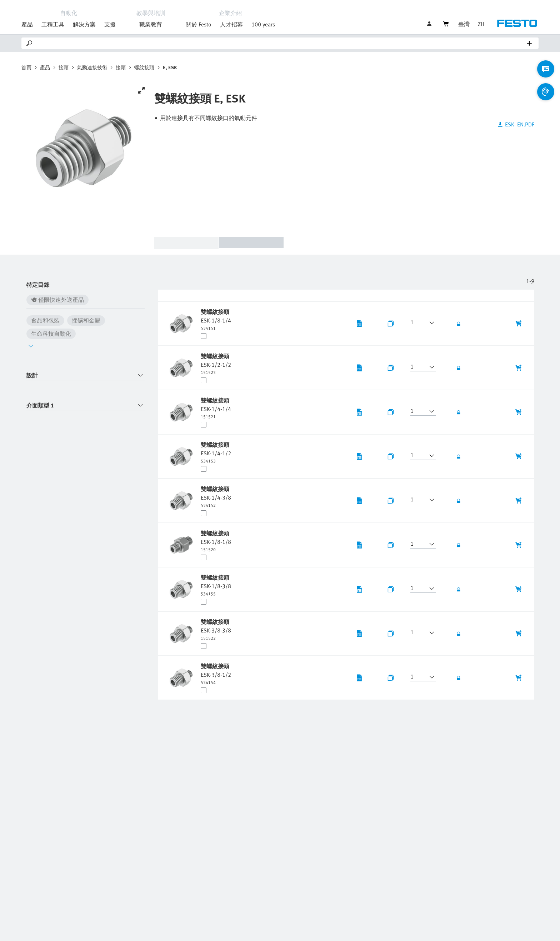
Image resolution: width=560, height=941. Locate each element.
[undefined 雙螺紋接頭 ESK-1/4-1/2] (216, 452)
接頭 (64, 67)
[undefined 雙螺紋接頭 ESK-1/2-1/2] (216, 364)
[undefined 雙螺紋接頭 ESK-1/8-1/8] (216, 541)
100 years (263, 24)
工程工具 (53, 24)
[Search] (281, 43)
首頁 (26, 67)
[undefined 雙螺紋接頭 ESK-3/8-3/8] (216, 629)
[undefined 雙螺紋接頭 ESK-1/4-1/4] (216, 408)
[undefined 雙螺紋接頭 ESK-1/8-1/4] (216, 319)
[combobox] (86, 376)
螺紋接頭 (144, 67)
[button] (479, 24)
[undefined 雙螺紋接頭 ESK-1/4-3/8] (216, 496)
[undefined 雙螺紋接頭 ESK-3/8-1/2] (216, 674)
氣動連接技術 (92, 67)
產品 (45, 67)
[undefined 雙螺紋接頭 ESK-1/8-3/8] (216, 585)
